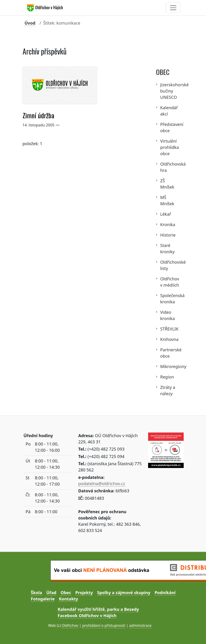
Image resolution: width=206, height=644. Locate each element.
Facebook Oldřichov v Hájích (87, 615)
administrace (140, 625)
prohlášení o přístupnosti (104, 625)
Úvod (30, 23)
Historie (168, 235)
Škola (37, 593)
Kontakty (68, 599)
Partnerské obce (170, 353)
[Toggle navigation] (173, 8)
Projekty (84, 593)
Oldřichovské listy (170, 265)
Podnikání (165, 593)
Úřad (51, 593)
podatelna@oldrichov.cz (102, 484)
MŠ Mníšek (167, 200)
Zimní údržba (38, 116)
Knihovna (169, 339)
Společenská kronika (170, 299)
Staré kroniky (167, 248)
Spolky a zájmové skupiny (124, 593)
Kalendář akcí (169, 111)
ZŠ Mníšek (167, 184)
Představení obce (170, 127)
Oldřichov (70, 625)
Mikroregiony (170, 366)
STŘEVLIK (169, 329)
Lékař (166, 214)
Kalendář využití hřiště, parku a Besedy (98, 609)
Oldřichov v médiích (170, 282)
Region (167, 377)
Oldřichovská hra (170, 167)
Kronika (168, 224)
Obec (66, 593)
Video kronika (168, 315)
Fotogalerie (43, 599)
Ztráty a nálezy (168, 390)
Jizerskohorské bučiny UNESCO (170, 91)
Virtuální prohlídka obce (169, 147)
